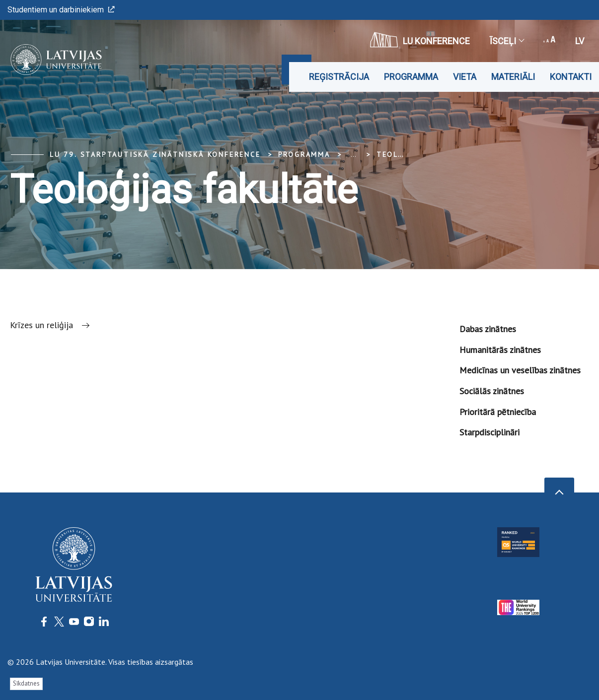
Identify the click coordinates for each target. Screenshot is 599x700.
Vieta (465, 77)
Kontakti (571, 77)
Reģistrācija (339, 77)
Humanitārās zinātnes (500, 350)
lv (580, 41)
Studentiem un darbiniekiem (61, 10)
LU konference (420, 40)
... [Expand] (353, 154)
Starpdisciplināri (489, 432)
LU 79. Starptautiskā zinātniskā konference (155, 154)
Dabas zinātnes (488, 329)
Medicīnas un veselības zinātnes (520, 370)
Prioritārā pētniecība (498, 412)
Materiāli (513, 77)
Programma (411, 77)
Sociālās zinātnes (492, 391)
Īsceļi (507, 41)
